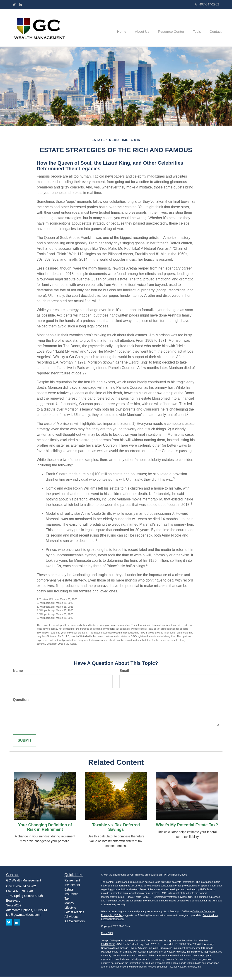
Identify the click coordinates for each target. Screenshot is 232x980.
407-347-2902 (207, 4)
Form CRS (107, 937)
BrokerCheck (180, 878)
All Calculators (75, 925)
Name (18, 674)
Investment (72, 888)
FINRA (105, 948)
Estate (69, 893)
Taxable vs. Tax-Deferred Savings (116, 831)
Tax (67, 902)
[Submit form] (25, 744)
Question (21, 703)
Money (69, 907)
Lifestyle (70, 911)
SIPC (112, 948)
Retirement (72, 884)
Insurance (71, 898)
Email (124, 674)
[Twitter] (14, 5)
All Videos (72, 920)
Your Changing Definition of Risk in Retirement (45, 831)
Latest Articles (74, 916)
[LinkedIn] (20, 5)
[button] (147, 30)
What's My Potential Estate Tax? (187, 828)
